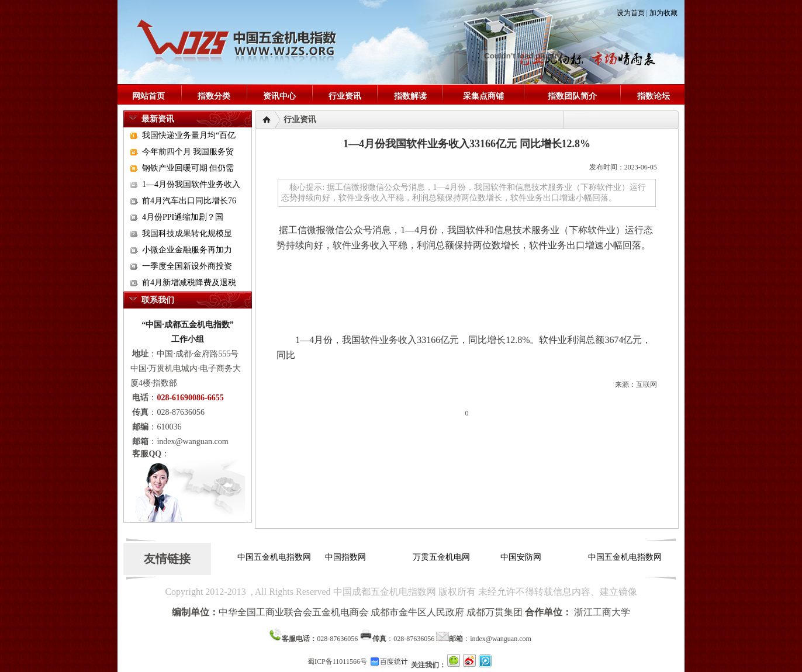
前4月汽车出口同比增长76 (189, 201)
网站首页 (148, 96)
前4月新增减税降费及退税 (189, 283)
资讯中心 (279, 96)
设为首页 (631, 13)
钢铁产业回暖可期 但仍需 (188, 168)
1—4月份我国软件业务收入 (191, 184)
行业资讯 (345, 96)
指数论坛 (654, 96)
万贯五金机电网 (441, 557)
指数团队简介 (572, 96)
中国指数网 (345, 557)
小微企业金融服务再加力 (187, 250)
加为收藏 (663, 13)
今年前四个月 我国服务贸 (188, 152)
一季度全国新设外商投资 (187, 266)
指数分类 (214, 96)
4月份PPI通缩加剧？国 (183, 217)
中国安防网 (521, 557)
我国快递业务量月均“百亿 (189, 135)
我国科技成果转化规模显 (187, 233)
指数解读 (410, 96)
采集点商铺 (483, 96)
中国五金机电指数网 (274, 557)
